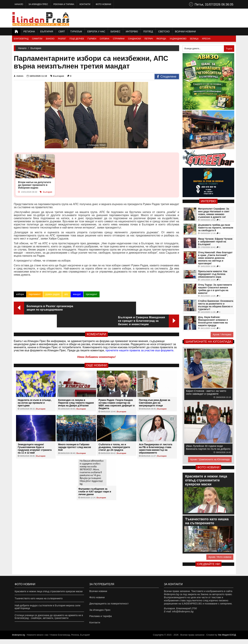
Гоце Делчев (77, 39)
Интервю (132, 31)
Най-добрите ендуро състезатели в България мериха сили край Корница (47, 607)
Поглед (148, 31)
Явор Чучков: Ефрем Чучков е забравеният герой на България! (215, 242)
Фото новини (103, 4)
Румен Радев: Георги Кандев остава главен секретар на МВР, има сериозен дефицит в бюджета (117, 391)
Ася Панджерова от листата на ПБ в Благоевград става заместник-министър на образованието (156, 436)
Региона (29, 31)
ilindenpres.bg (19, 640)
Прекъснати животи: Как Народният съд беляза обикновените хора (213, 274)
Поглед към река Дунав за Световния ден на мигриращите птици (155, 390)
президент (91, 294)
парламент (35, 294)
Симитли (37, 39)
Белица (194, 39)
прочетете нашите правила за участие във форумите (139, 337)
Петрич (149, 39)
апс (66, 294)
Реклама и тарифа (64, 4)
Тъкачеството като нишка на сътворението (39, 598)
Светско (164, 31)
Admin (19, 76)
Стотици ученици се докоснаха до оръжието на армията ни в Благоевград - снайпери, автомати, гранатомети (49, 617)
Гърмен (92, 39)
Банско (50, 39)
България (47, 31)
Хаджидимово (178, 39)
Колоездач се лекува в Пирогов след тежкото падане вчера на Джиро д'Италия (76, 390)
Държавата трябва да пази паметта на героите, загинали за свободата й (216, 228)
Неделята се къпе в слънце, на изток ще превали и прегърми (35, 390)
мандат (77, 294)
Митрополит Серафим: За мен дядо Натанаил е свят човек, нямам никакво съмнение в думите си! (214, 213)
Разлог (62, 39)
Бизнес (115, 31)
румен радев (52, 294)
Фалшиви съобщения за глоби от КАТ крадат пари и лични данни (95, 479)
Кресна (206, 39)
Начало (19, 4)
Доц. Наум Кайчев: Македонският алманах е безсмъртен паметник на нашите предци (213, 321)
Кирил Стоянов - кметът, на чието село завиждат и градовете (206, 392)
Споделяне (167, 77)
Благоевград (21, 39)
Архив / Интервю (222, 334)
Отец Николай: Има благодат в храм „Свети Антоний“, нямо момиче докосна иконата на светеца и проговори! (215, 258)
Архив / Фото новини (220, 557)
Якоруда (161, 39)
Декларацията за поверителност (108, 605)
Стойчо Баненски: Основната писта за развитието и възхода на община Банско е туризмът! (216, 305)
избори (20, 294)
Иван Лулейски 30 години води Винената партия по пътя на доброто (208, 447)
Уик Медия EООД (227, 640)
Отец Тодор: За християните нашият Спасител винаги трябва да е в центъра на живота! (215, 289)
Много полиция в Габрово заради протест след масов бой (75, 434)
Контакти (85, 4)
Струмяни (119, 39)
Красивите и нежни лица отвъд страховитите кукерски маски (49, 591)
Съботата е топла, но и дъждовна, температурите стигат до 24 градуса (114, 434)
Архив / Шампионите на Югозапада (210, 459)
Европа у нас (96, 31)
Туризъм (76, 31)
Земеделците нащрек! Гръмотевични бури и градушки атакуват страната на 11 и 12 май (35, 436)
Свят (62, 31)
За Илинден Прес (38, 4)
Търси (229, 49)
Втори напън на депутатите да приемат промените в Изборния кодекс (35, 185)
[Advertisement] (173, 18)
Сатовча (105, 39)
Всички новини (185, 31)
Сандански (135, 39)
